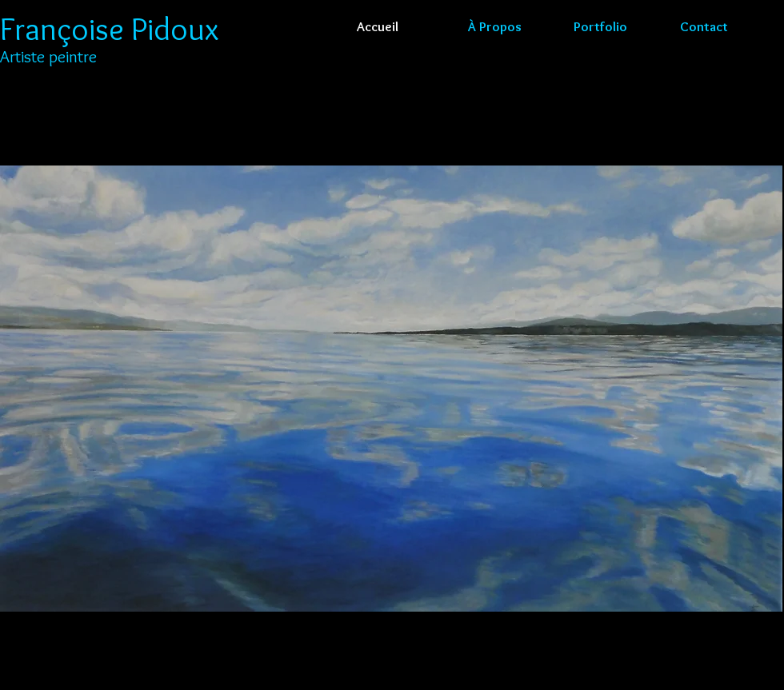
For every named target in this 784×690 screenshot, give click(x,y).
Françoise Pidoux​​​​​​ (110, 28)
